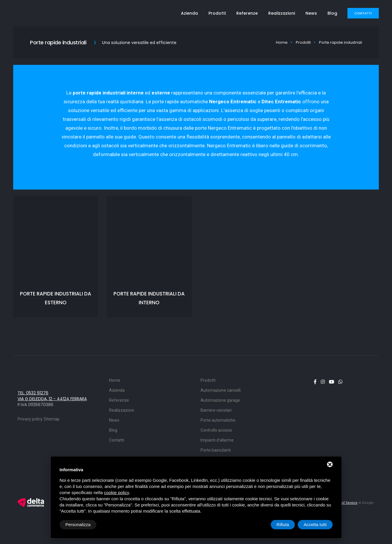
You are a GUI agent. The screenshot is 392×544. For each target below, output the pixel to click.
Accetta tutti (315, 524)
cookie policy (117, 493)
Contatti (363, 13)
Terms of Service (344, 503)
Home (282, 42)
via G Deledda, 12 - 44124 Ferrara (52, 399)
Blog (332, 13)
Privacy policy (30, 419)
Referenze (247, 13)
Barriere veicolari (216, 410)
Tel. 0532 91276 (33, 393)
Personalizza (78, 524)
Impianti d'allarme (217, 440)
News (311, 13)
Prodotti (217, 13)
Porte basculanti (216, 450)
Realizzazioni (282, 13)
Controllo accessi (216, 430)
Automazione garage (220, 400)
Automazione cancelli (221, 390)
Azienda (189, 13)
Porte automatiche (218, 420)
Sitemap (52, 419)
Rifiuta (283, 524)
